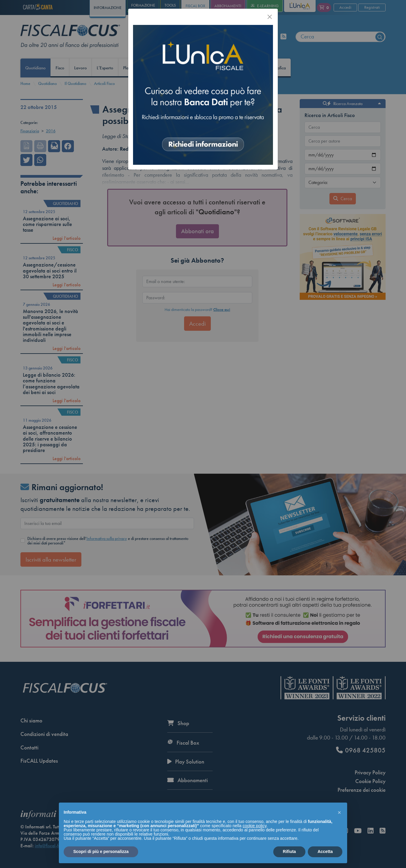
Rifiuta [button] (289, 851)
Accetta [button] (325, 851)
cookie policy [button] (255, 826)
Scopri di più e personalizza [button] (101, 851)
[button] (339, 812)
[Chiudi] (270, 17)
